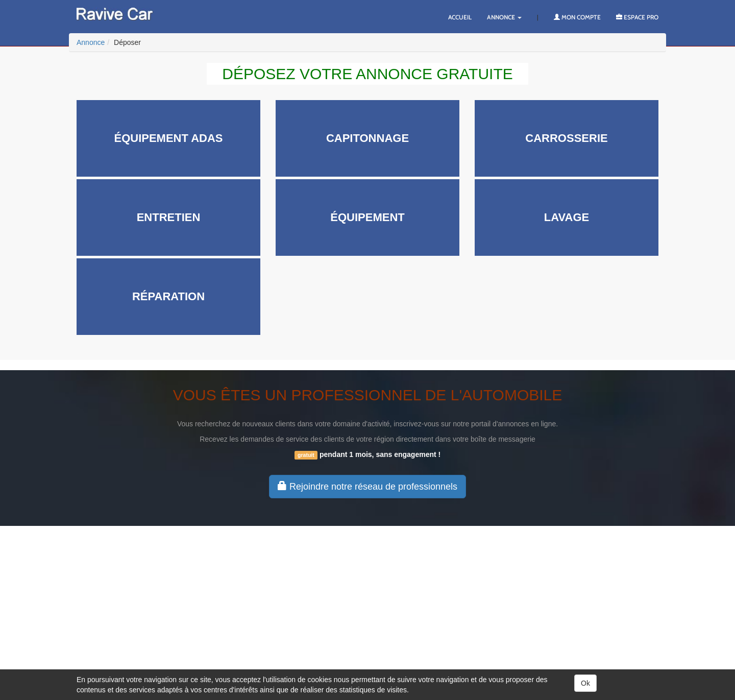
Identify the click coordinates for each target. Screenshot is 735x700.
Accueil (460, 17)
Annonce (504, 17)
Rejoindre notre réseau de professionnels (367, 486)
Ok (585, 683)
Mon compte (577, 17)
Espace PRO (637, 17)
